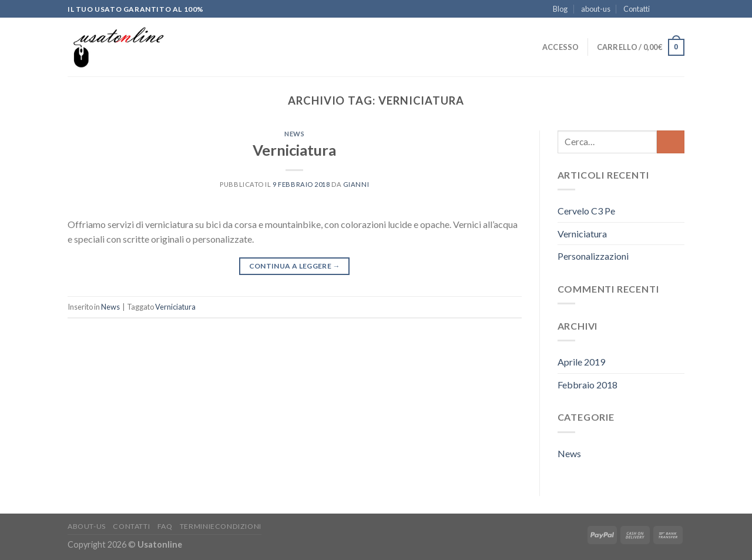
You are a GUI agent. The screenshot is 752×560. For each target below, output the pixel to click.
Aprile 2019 (581, 362)
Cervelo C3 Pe (586, 211)
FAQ (165, 526)
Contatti (637, 9)
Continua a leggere (295, 266)
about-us (596, 9)
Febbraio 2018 (587, 385)
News (294, 134)
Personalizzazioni (593, 256)
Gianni (356, 184)
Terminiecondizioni (221, 526)
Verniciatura (294, 150)
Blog (560, 9)
